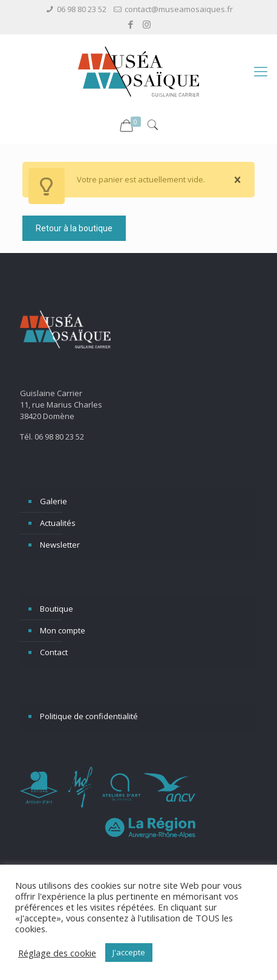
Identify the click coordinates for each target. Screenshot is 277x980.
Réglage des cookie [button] (57, 953)
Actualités (58, 523)
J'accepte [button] (129, 952)
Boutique (57, 609)
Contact (54, 652)
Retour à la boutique (74, 228)
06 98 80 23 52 (82, 9)
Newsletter (60, 545)
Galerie (54, 501)
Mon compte (63, 630)
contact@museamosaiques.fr (179, 9)
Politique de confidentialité (89, 716)
